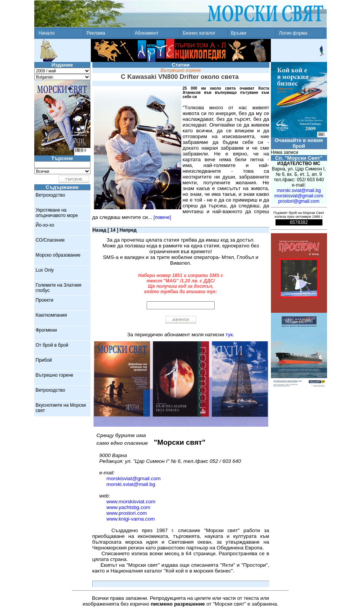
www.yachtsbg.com (129, 507)
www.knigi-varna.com (131, 519)
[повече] (162, 217)
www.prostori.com (127, 513)
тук (229, 335)
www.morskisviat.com (131, 502)
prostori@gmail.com (299, 201)
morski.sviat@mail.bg (131, 484)
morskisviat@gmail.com (134, 478)
